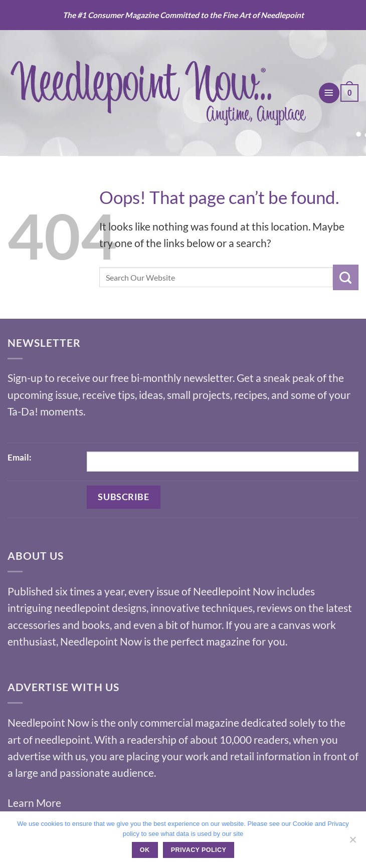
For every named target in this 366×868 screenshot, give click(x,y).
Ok (145, 850)
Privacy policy (199, 850)
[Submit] (346, 277)
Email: (20, 457)
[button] (329, 93)
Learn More (34, 803)
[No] (352, 842)
